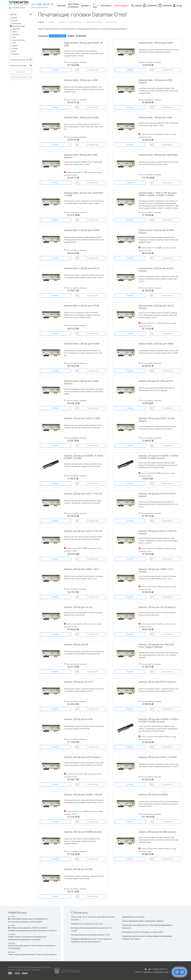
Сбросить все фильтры (21, 77)
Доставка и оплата (74, 6)
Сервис (85, 6)
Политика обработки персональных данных (24, 970)
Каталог (62, 6)
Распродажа (122, 6)
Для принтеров (76, 22)
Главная (41, 22)
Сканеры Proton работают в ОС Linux (87, 924)
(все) (24, 913)
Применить (21, 72)
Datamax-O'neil (111, 22)
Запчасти (62, 22)
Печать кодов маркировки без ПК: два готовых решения (32, 954)
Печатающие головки (94, 22)
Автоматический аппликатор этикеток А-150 (90, 935)
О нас (95, 6)
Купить (56, 70)
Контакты (106, 6)
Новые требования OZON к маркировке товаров (143, 921)
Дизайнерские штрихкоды (133, 917)
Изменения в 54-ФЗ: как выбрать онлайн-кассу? (143, 932)
